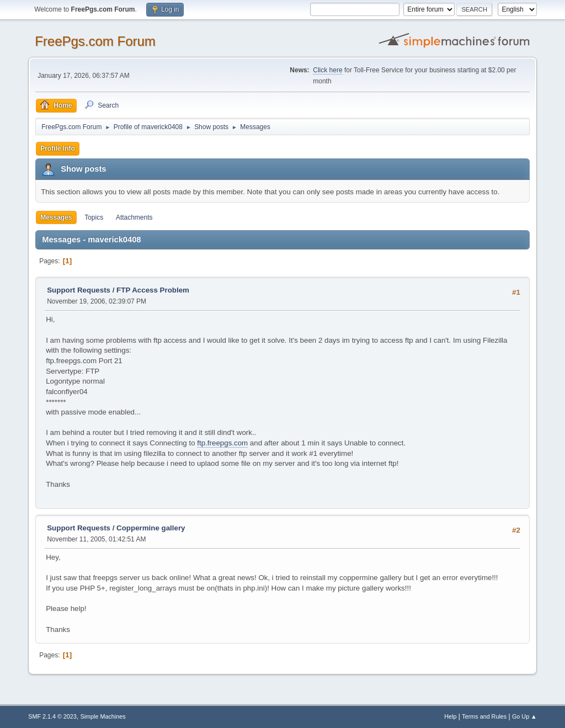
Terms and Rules (484, 716)
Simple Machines (103, 716)
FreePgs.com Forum (95, 41)
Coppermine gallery (151, 528)
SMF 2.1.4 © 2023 (52, 716)
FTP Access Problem (153, 290)
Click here (327, 70)
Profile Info (58, 148)
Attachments (134, 217)
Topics (94, 217)
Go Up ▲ (524, 716)
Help (450, 716)
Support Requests (79, 290)
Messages (56, 217)
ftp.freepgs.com (222, 443)
